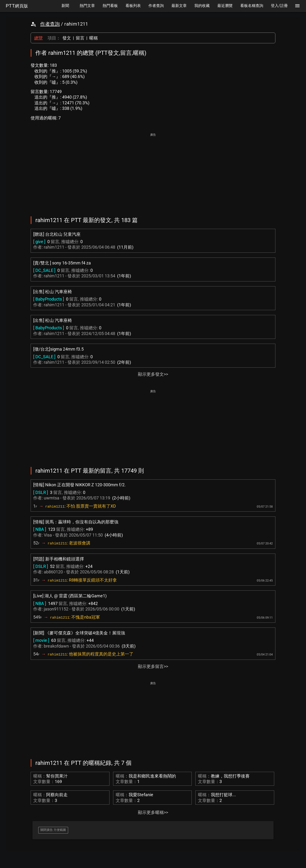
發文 (67, 38)
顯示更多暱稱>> (153, 812)
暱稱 (93, 38)
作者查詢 (50, 24)
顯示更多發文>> (153, 374)
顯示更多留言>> (153, 666)
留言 (80, 38)
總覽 (38, 38)
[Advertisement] (153, 171)
